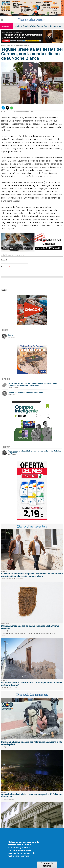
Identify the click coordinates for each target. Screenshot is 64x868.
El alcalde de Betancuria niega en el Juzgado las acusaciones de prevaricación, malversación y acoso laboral (32, 575)
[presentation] (16, 284)
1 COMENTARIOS (20, 579)
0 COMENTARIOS (20, 112)
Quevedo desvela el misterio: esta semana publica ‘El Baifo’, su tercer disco (31, 795)
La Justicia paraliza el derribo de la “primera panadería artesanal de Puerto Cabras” (32, 684)
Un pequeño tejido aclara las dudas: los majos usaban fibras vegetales (30, 627)
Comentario (5, 267)
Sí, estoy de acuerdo (47, 865)
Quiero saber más (21, 856)
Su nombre (5, 260)
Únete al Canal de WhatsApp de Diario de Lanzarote (38, 26)
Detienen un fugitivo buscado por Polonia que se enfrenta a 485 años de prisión (31, 743)
